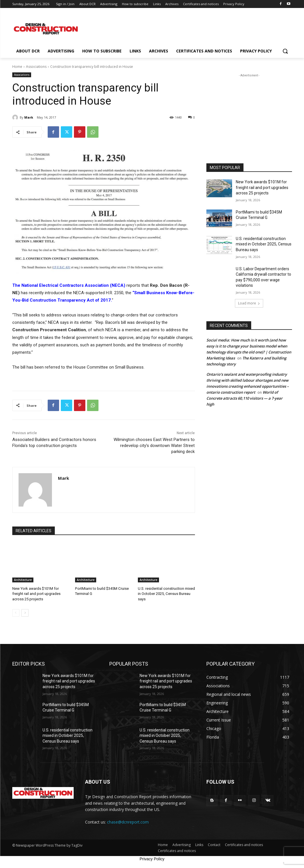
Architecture (23, 580)
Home (17, 67)
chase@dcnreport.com (128, 822)
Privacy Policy (152, 859)
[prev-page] (16, 613)
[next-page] (25, 613)
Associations (36, 67)
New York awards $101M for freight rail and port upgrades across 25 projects (36, 594)
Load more (249, 303)
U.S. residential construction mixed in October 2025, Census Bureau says (166, 594)
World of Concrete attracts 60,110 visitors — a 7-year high (244, 398)
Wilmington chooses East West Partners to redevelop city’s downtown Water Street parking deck (154, 446)
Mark (29, 117)
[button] (285, 51)
